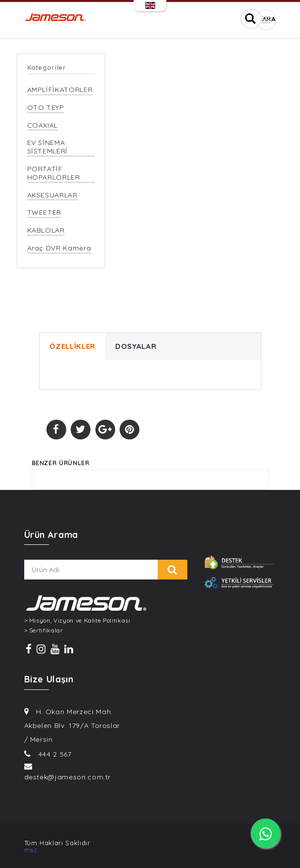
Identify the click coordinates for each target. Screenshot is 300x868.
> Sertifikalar (44, 630)
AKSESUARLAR (52, 195)
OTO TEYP (46, 108)
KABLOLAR (46, 230)
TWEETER (44, 213)
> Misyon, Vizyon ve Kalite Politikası (77, 621)
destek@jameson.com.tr (68, 777)
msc (31, 850)
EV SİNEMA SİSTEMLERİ (48, 147)
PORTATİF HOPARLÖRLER (54, 173)
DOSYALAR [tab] (136, 346)
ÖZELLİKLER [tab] (73, 346)
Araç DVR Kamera (59, 248)
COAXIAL (43, 125)
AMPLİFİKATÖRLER (60, 90)
